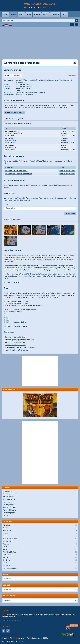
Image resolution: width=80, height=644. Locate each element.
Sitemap (4, 638)
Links (64, 14)
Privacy (13, 638)
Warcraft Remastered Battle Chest (18, 174)
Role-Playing (40, 555)
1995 (18, 91)
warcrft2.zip (10, 138)
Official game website (23, 93)
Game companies (9, 513)
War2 (65, 80)
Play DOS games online (11, 494)
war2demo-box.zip (12, 131)
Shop (21, 14)
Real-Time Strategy (23, 88)
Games (13, 14)
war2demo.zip (10, 146)
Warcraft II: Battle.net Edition (16, 171)
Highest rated (8, 502)
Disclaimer (21, 638)
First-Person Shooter (40, 539)
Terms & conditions (34, 638)
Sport (40, 563)
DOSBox (9, 76)
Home (5, 14)
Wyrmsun (8, 340)
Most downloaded (9, 499)
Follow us (6, 626)
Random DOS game (9, 510)
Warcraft (19, 95)
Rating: (7, 204)
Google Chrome (41, 108)
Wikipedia (43, 93)
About (46, 14)
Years (5, 574)
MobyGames (35, 93)
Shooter (40, 558)
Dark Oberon (9, 337)
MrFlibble (17, 282)
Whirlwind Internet (17, 641)
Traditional (40, 566)
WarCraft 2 (20, 80)
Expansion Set (40, 533)
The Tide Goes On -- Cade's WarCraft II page (20, 347)
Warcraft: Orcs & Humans (32, 255)
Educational (40, 531)
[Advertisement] (40, 42)
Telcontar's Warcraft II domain (15, 345)
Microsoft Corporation (16, 621)
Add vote (72, 213)
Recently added (8, 505)
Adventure (40, 525)
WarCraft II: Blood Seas (45, 80)
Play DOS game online (15, 112)
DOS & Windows (28, 95)
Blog (29, 14)
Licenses (6, 585)
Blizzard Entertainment (24, 84)
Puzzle (40, 547)
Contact (55, 14)
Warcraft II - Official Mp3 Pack (15, 342)
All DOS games (8, 491)
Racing (40, 549)
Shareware (65, 138)
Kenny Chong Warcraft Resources (17, 350)
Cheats (5, 515)
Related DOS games (10, 507)
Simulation (40, 560)
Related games (9, 596)
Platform (40, 544)
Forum (37, 14)
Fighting (40, 536)
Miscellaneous (40, 541)
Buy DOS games (8, 497)
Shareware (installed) (68, 131)
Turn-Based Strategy (40, 568)
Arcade (40, 528)
